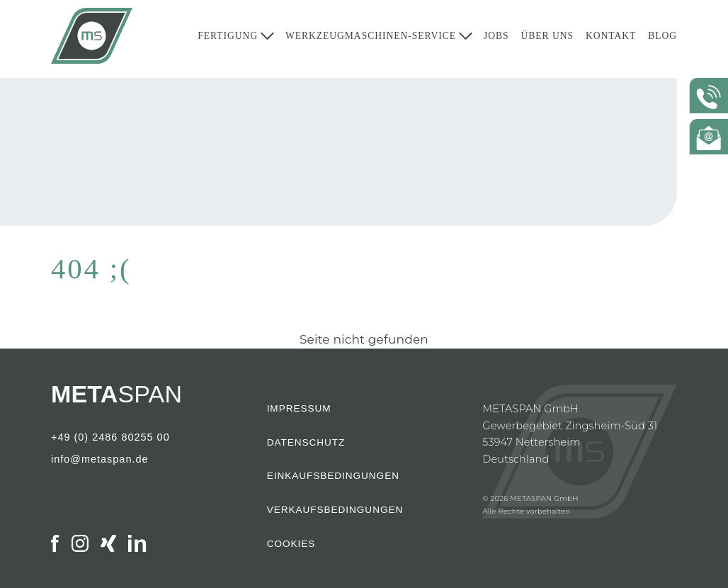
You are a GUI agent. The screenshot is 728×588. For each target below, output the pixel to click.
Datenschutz (306, 443)
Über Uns (547, 39)
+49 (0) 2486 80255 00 (110, 438)
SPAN (116, 394)
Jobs (496, 39)
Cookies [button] (291, 544)
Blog (662, 39)
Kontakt (611, 39)
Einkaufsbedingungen (333, 476)
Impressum (299, 409)
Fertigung (228, 39)
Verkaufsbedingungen (335, 510)
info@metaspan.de (100, 460)
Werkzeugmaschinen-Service (371, 39)
